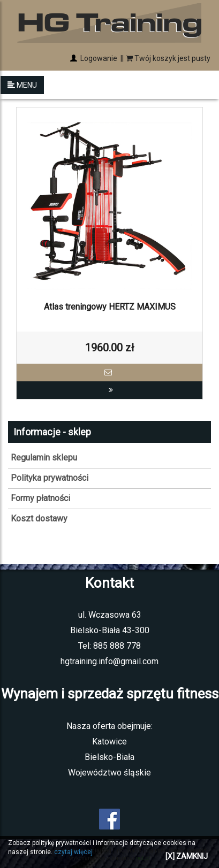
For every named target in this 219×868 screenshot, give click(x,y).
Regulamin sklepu (44, 458)
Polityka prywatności (50, 478)
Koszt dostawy (39, 519)
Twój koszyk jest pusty (168, 58)
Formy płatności (40, 498)
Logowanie (98, 58)
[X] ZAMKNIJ (187, 856)
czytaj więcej (73, 852)
